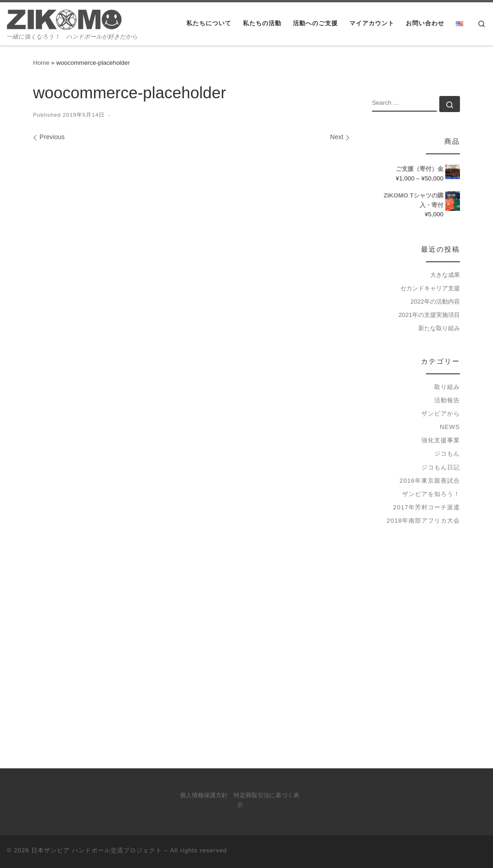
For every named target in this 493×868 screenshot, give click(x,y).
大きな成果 (445, 275)
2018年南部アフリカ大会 (423, 521)
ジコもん (447, 454)
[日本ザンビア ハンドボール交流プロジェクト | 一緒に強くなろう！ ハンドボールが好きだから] (64, 18)
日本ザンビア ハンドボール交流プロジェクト (97, 850)
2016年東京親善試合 (430, 481)
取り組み (447, 387)
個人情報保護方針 (204, 795)
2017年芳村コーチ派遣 (426, 507)
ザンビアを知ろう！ (431, 494)
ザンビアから (441, 414)
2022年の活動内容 (435, 302)
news (450, 427)
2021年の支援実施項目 (429, 315)
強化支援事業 (441, 440)
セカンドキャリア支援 (430, 288)
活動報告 (447, 400)
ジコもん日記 (441, 467)
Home (41, 63)
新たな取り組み (439, 328)
